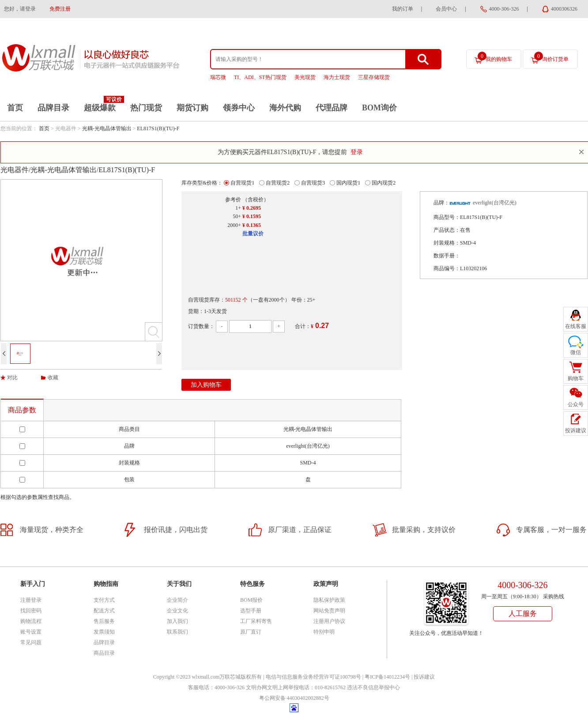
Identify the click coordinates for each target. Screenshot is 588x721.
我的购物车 (495, 57)
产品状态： (447, 230)
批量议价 (253, 234)
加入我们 (177, 621)
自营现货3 (313, 183)
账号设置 (31, 632)
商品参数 (22, 410)
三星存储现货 (374, 77)
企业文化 (177, 611)
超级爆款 (100, 108)
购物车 (576, 378)
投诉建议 (424, 677)
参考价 (233, 200)
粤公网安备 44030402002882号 (294, 698)
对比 (12, 377)
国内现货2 (384, 183)
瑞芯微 (218, 77)
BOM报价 (251, 600)
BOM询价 (379, 108)
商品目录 (104, 653)
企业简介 (177, 600)
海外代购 (285, 108)
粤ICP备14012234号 (387, 677)
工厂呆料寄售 (256, 621)
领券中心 (239, 108)
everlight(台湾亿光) (495, 203)
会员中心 (446, 9)
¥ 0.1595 (252, 216)
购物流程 (31, 621)
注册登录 (31, 600)
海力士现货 (337, 77)
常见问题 (31, 642)
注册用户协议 (329, 621)
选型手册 (251, 611)
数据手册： (447, 256)
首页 (15, 108)
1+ (238, 208)
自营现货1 (242, 183)
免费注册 (60, 9)
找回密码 (31, 611)
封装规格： (447, 243)
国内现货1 (348, 183)
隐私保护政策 (329, 600)
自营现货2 (278, 183)
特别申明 (324, 632)
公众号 (576, 404)
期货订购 (192, 108)
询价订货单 (551, 57)
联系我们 (177, 632)
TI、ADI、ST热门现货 (260, 77)
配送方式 (104, 611)
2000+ (234, 225)
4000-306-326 (504, 9)
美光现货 (305, 77)
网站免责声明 (329, 611)
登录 (357, 152)
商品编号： (447, 268)
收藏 (53, 377)
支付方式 (104, 600)
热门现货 (146, 108)
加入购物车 (206, 385)
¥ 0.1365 (252, 225)
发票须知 (104, 632)
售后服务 (104, 621)
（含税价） (256, 200)
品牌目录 (53, 108)
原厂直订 (251, 632)
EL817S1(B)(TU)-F (158, 128)
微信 (576, 352)
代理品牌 (332, 108)
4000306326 (564, 9)
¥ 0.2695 (252, 208)
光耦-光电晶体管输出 (107, 128)
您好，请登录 (20, 9)
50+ (237, 216)
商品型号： (447, 217)
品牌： (441, 203)
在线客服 (576, 326)
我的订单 (403, 9)
